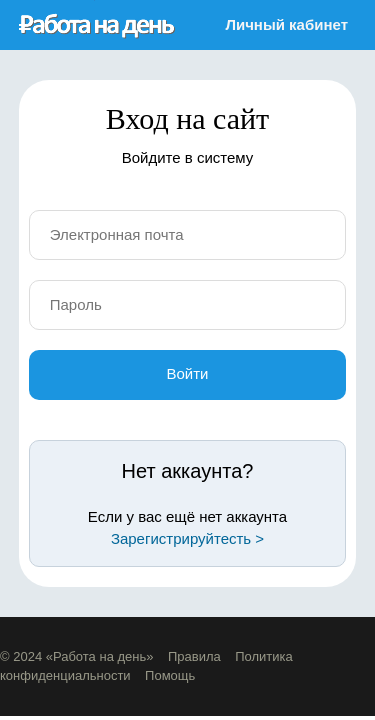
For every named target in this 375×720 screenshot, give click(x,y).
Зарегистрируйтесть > (187, 538)
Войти (188, 373)
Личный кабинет (286, 24)
